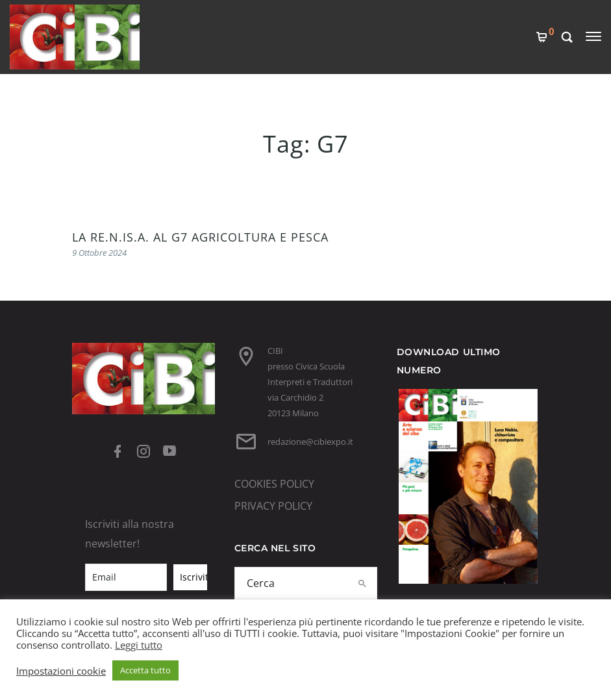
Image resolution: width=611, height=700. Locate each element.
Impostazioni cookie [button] (61, 671)
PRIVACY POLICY (273, 506)
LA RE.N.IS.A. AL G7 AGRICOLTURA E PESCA (200, 237)
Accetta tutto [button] (145, 670)
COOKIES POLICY (274, 484)
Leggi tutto (139, 645)
